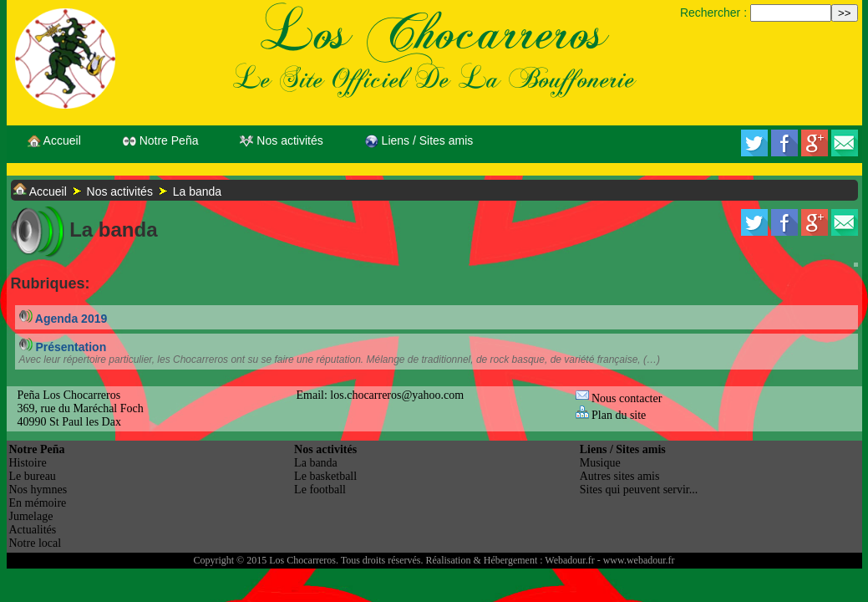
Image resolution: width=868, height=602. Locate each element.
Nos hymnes (38, 490)
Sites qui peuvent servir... (639, 490)
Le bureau (33, 476)
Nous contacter (619, 398)
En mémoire (38, 503)
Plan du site (611, 415)
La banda (197, 191)
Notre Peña (161, 141)
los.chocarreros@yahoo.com (397, 395)
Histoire (28, 463)
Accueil (54, 141)
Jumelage (31, 516)
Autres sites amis (620, 476)
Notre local (36, 543)
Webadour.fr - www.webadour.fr (609, 560)
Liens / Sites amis (419, 141)
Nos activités (281, 141)
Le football (320, 490)
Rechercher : (713, 13)
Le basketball (325, 476)
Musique (600, 463)
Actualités (33, 530)
